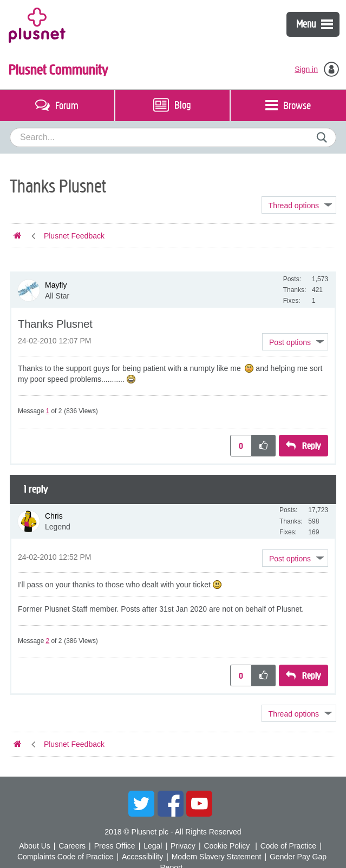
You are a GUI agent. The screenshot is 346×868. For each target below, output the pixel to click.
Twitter (141, 804)
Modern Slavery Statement (217, 857)
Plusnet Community (58, 70)
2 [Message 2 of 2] (48, 641)
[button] (295, 342)
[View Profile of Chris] (54, 516)
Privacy (183, 846)
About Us (35, 846)
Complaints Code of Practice (65, 857)
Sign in (306, 69)
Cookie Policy (227, 846)
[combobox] (173, 137)
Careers (72, 846)
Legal (153, 846)
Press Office (115, 846)
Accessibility (142, 857)
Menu (315, 24)
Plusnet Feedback (74, 236)
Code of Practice (289, 846)
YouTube (199, 804)
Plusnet (37, 24)
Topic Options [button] (299, 205)
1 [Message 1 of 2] (48, 411)
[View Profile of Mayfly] (56, 285)
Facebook (171, 804)
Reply (312, 446)
